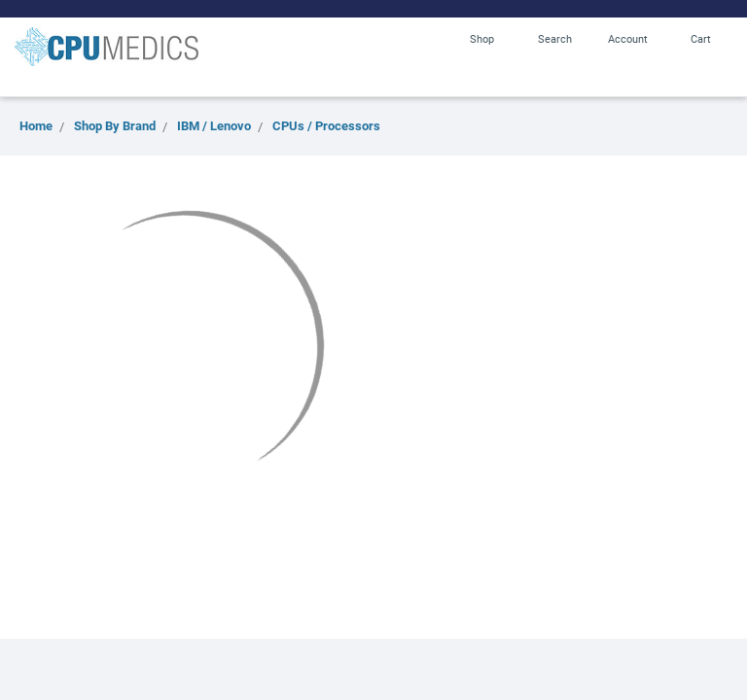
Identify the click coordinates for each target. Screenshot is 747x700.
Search (555, 38)
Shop (482, 38)
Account (628, 38)
